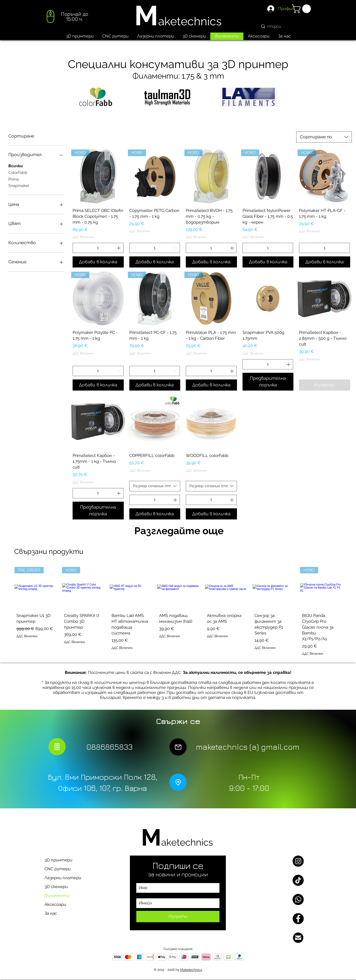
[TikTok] (298, 880)
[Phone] (57, 747)
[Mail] (178, 747)
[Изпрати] (178, 917)
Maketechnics (191, 970)
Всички (16, 165)
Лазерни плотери (63, 878)
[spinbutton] (98, 248)
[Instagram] (298, 861)
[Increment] (119, 248)
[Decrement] (77, 248)
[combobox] (324, 137)
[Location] (178, 782)
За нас (51, 913)
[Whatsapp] (298, 899)
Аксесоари (55, 904)
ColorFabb (18, 172)
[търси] (284, 26)
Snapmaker (19, 185)
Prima (14, 179)
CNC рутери (58, 869)
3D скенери (56, 887)
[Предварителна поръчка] (268, 382)
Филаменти (57, 896)
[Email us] (298, 938)
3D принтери (58, 860)
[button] (302, 9)
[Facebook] (298, 919)
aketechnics (190, 21)
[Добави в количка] (98, 262)
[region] (67, 18)
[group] (178, 612)
